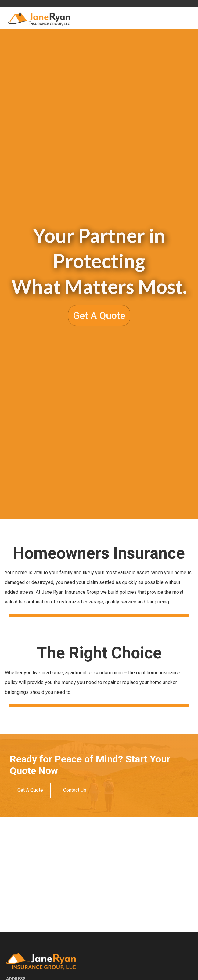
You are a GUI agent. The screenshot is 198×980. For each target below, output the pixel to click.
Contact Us (75, 790)
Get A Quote (99, 315)
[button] (187, 18)
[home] (38, 18)
